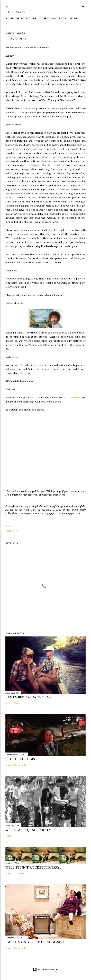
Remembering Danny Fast (29, 697)
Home (10, 19)
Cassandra (75, 398)
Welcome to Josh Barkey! (28, 830)
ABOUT (20, 19)
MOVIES (31, 19)
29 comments (20, 703)
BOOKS (63, 19)
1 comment (19, 873)
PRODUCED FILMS (20, 759)
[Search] (84, 5)
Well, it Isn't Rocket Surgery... (33, 867)
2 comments (20, 765)
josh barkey (15, 12)
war (18, 531)
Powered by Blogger (45, 969)
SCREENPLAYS (47, 19)
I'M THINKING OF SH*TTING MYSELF (35, 942)
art (14, 531)
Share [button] (8, 526)
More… (74, 19)
